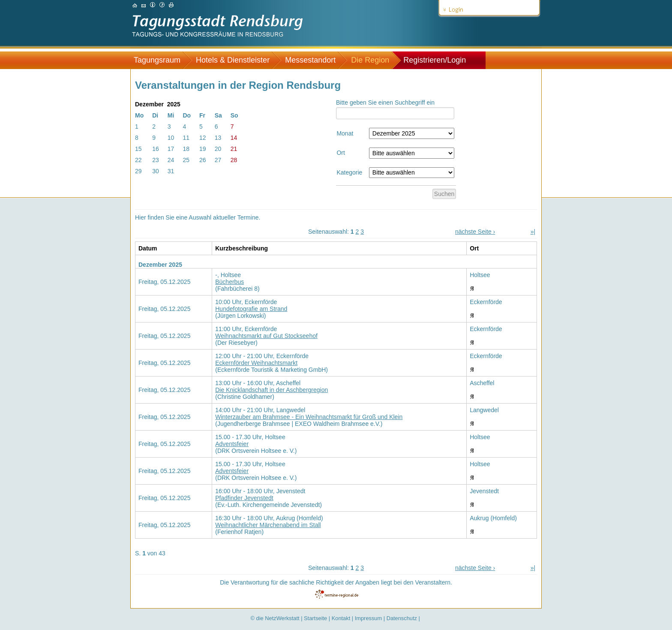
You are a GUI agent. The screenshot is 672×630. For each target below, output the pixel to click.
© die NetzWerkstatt (275, 618)
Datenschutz (402, 618)
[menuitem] (161, 60)
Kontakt (341, 618)
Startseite (315, 618)
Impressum (368, 618)
